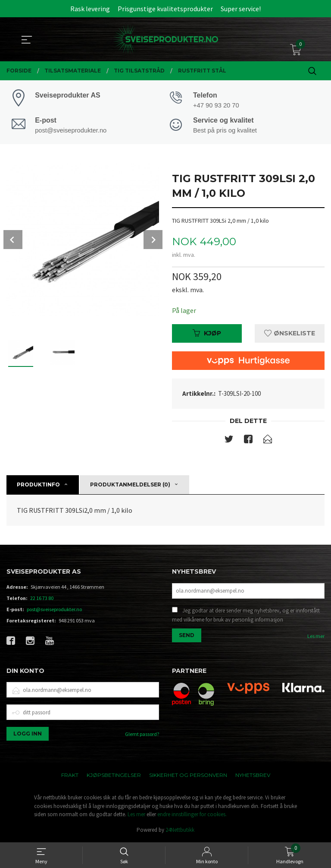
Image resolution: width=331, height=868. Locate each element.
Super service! (241, 9)
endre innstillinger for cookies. (192, 816)
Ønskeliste (290, 335)
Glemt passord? (142, 735)
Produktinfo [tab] (38, 486)
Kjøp (207, 335)
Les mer (316, 637)
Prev (13, 240)
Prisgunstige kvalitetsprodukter (165, 9)
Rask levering (90, 9)
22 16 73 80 (42, 599)
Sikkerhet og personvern (188, 776)
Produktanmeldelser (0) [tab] (130, 486)
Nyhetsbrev (253, 776)
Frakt (70, 776)
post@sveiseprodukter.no (54, 611)
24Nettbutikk (180, 831)
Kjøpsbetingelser (114, 776)
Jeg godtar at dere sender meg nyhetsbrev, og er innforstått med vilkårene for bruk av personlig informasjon (246, 617)
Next (153, 240)
